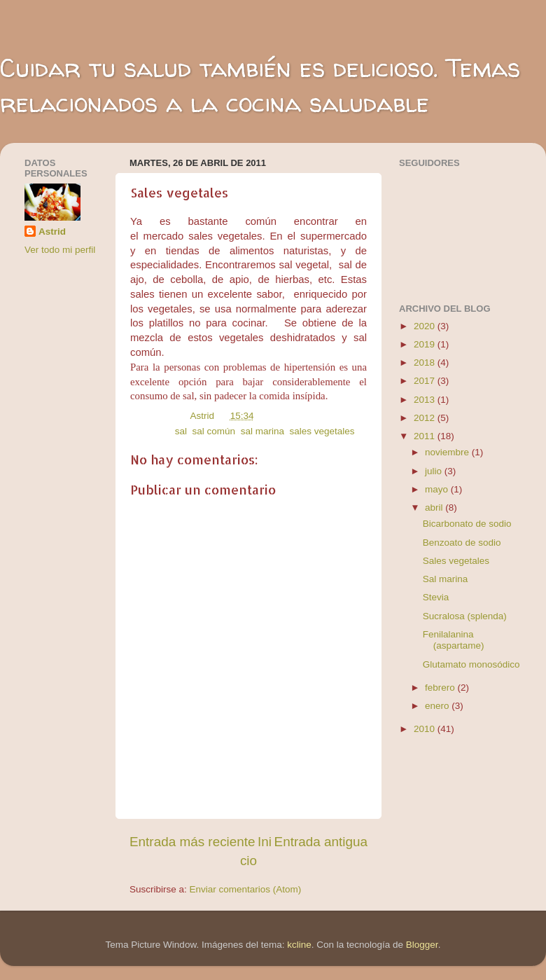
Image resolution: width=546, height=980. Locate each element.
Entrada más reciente (192, 842)
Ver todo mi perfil (60, 250)
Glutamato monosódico (471, 664)
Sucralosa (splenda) (465, 616)
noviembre (448, 452)
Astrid (52, 232)
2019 (426, 344)
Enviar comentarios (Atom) (246, 889)
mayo (438, 489)
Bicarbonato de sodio (467, 524)
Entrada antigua (321, 842)
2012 (426, 418)
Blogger (422, 945)
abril (435, 508)
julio (435, 471)
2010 (426, 729)
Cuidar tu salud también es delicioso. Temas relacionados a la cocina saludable (260, 85)
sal (181, 431)
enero (438, 706)
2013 (426, 400)
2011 (426, 436)
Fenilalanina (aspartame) (454, 640)
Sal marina (446, 579)
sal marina (262, 431)
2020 (426, 326)
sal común (214, 431)
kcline (299, 945)
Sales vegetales (456, 561)
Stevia (436, 597)
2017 (426, 381)
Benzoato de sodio (462, 543)
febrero (441, 688)
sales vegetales (322, 431)
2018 (426, 363)
